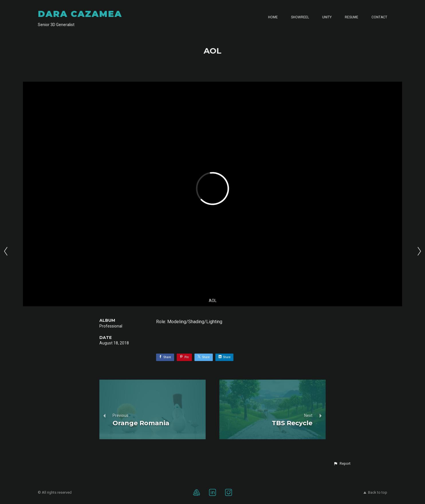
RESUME (352, 17)
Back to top (375, 492)
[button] (342, 464)
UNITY (327, 17)
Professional (111, 326)
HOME (273, 17)
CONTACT (379, 17)
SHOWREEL (300, 17)
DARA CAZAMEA (80, 14)
